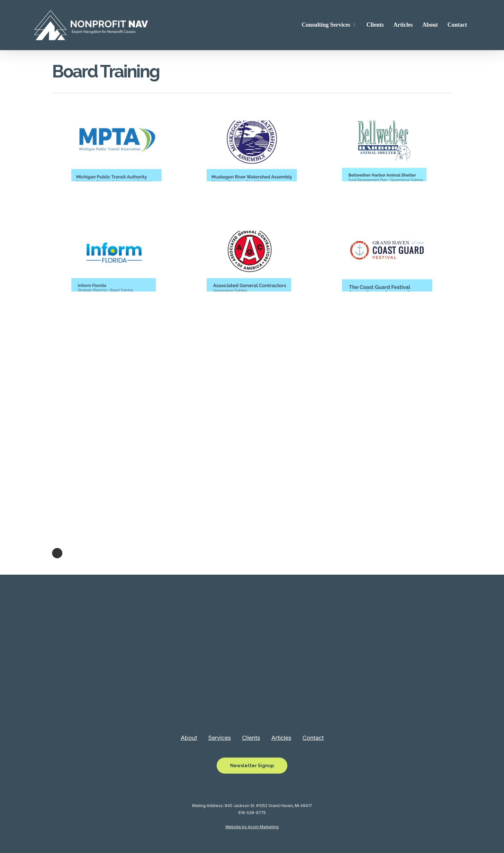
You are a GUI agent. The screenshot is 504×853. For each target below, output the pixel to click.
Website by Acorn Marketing (252, 827)
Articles (281, 738)
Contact (313, 738)
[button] (252, 766)
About (189, 738)
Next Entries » (57, 553)
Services (220, 738)
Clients (251, 738)
